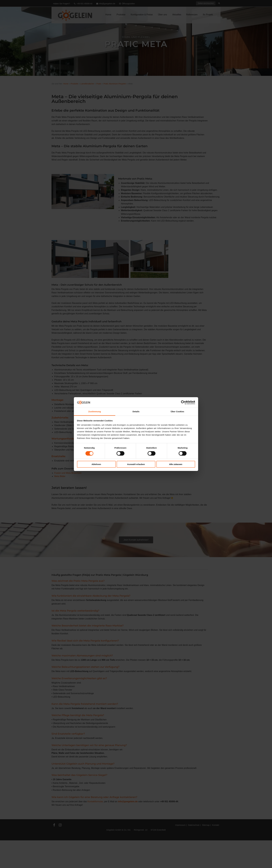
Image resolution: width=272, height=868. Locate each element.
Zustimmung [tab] (95, 411)
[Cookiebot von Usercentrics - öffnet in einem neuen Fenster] (183, 402)
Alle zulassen (176, 464)
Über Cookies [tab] (177, 411)
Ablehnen (96, 464)
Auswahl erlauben (136, 464)
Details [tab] (136, 411)
